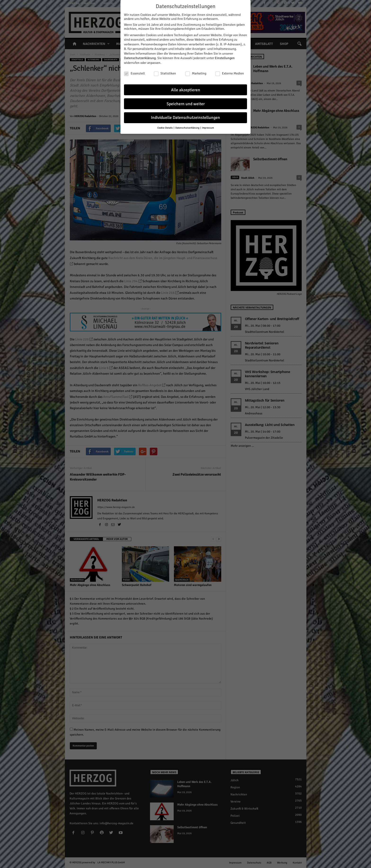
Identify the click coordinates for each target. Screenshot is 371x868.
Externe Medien (230, 73)
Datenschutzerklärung (140, 58)
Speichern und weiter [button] (186, 104)
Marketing (196, 73)
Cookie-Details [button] (165, 128)
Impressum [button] (208, 128)
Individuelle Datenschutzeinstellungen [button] (185, 118)
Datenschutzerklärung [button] (188, 128)
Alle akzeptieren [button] (186, 90)
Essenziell (134, 73)
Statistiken (165, 73)
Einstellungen (225, 58)
